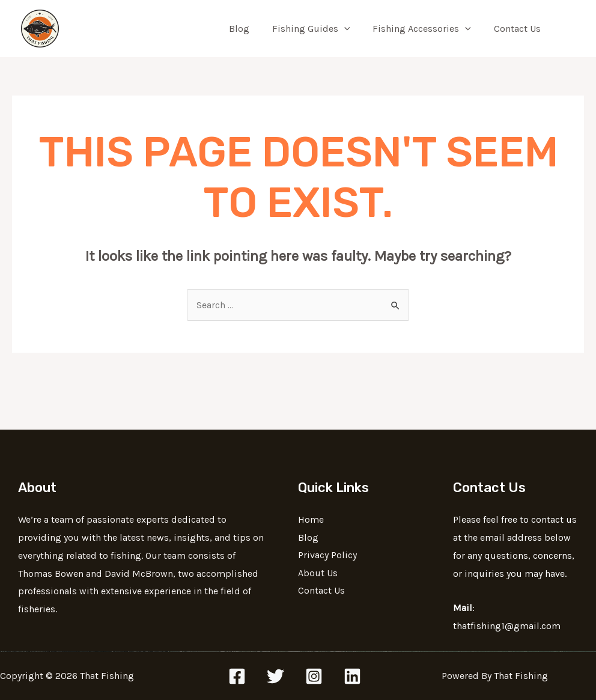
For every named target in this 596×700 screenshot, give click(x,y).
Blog (252, 29)
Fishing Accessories (427, 29)
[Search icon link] (570, 29)
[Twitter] (275, 676)
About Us (318, 574)
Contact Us (519, 29)
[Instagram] (314, 676)
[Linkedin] (352, 676)
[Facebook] (237, 676)
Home (311, 519)
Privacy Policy (327, 555)
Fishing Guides (320, 29)
